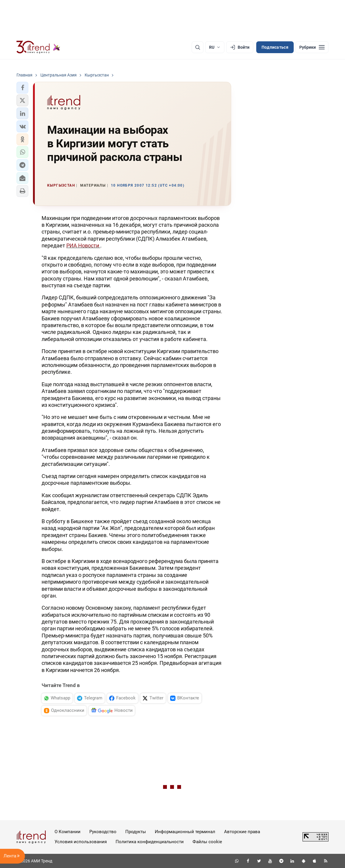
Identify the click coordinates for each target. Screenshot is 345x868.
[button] (22, 88)
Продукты (136, 832)
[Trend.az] (38, 47)
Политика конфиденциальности (150, 842)
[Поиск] (198, 47)
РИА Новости (83, 245)
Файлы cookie (207, 842)
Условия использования (81, 842)
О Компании (68, 832)
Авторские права (242, 832)
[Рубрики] (312, 47)
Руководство (103, 832)
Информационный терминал (185, 832)
